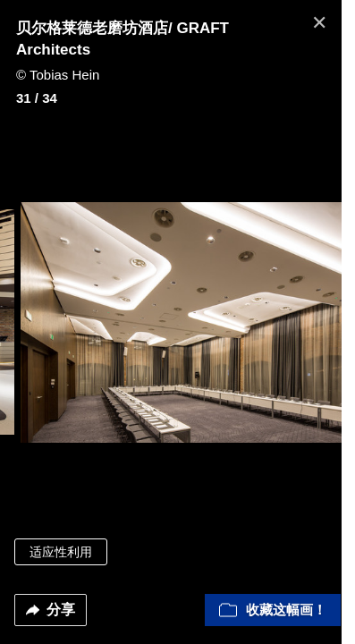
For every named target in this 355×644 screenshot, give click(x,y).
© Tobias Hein (58, 75)
